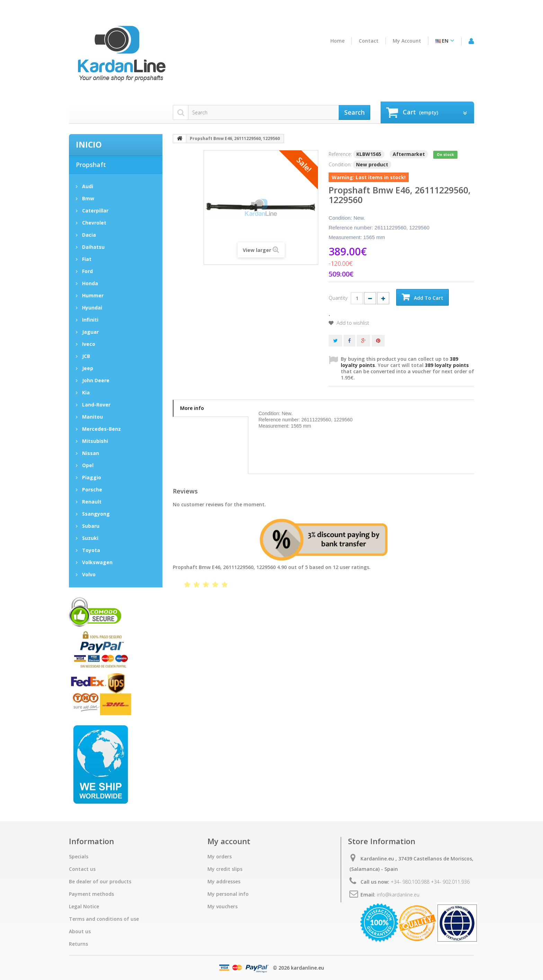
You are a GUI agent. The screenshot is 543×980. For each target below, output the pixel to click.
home (337, 41)
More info (192, 408)
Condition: (340, 164)
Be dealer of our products (100, 882)
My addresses (224, 882)
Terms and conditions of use (104, 919)
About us (80, 931)
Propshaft (91, 165)
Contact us (82, 869)
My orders (220, 857)
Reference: (340, 154)
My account (407, 41)
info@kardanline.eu (398, 895)
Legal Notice (84, 907)
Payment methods (91, 894)
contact (369, 41)
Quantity (338, 298)
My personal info (228, 894)
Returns (78, 944)
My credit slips (225, 869)
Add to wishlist (352, 323)
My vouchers (222, 907)
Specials (79, 857)
